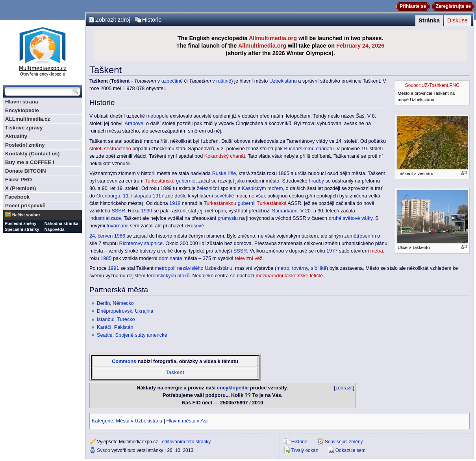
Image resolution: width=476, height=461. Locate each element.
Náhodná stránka (61, 223)
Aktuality (16, 136)
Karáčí (104, 327)
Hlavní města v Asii (188, 421)
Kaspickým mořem (262, 188)
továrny (300, 268)
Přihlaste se (413, 6)
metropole (157, 116)
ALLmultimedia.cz (28, 119)
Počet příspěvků (25, 206)
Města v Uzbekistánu (139, 421)
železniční (208, 188)
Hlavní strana (22, 102)
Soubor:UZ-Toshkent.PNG (432, 85)
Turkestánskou (220, 203)
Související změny (344, 442)
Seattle (105, 335)
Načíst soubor (26, 215)
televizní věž (249, 258)
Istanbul (106, 319)
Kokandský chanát (225, 156)
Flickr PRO (19, 180)
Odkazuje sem (351, 450)
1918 (175, 203)
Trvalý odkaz (305, 450)
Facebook (17, 197)
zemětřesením (360, 236)
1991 (113, 268)
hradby (316, 181)
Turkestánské (160, 181)
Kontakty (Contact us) (32, 154)
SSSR (118, 211)
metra (376, 251)
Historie (152, 20)
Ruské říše (224, 173)
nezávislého (190, 268)
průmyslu (228, 218)
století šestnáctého (110, 149)
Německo (123, 303)
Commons (124, 361)
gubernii (247, 203)
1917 (158, 196)
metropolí (165, 268)
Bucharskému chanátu (309, 149)
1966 (120, 236)
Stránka (429, 20)
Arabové (134, 124)
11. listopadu (137, 196)
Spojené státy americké (141, 335)
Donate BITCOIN (26, 171)
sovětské (224, 196)
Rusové (195, 226)
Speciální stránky (22, 229)
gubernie (186, 181)
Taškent (175, 372)
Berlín (103, 303)
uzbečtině (172, 81)
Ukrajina (144, 311)
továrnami (118, 226)
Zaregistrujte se (453, 6)
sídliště (319, 268)
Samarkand (285, 211)
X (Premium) (21, 188)
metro (283, 268)
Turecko (126, 319)
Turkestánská (272, 203)
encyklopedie (233, 388)
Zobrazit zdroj (113, 20)
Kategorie (102, 421)
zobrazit (344, 388)
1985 (106, 258)
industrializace (105, 218)
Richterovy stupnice (141, 243)
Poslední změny (25, 145)
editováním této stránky (186, 442)
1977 (332, 251)
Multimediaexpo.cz (43, 51)
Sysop (103, 450)
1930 (146, 211)
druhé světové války (351, 218)
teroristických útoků (168, 276)
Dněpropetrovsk (115, 311)
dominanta (170, 258)
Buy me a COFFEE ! (30, 162)
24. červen (101, 236)
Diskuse (457, 20)
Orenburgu (108, 196)
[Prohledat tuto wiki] (39, 91)
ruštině (224, 81)
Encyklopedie (22, 110)
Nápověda (55, 229)
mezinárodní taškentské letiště (289, 276)
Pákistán (124, 327)
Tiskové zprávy (24, 128)
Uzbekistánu (283, 81)
